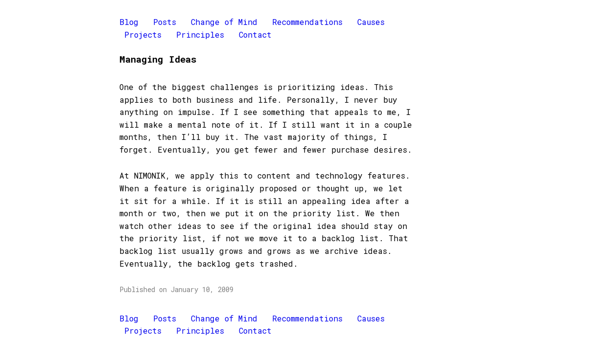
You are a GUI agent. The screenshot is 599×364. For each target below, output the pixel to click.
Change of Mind (224, 22)
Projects (143, 34)
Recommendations (307, 22)
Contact (255, 34)
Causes (371, 22)
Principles (200, 34)
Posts (165, 22)
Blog (129, 22)
